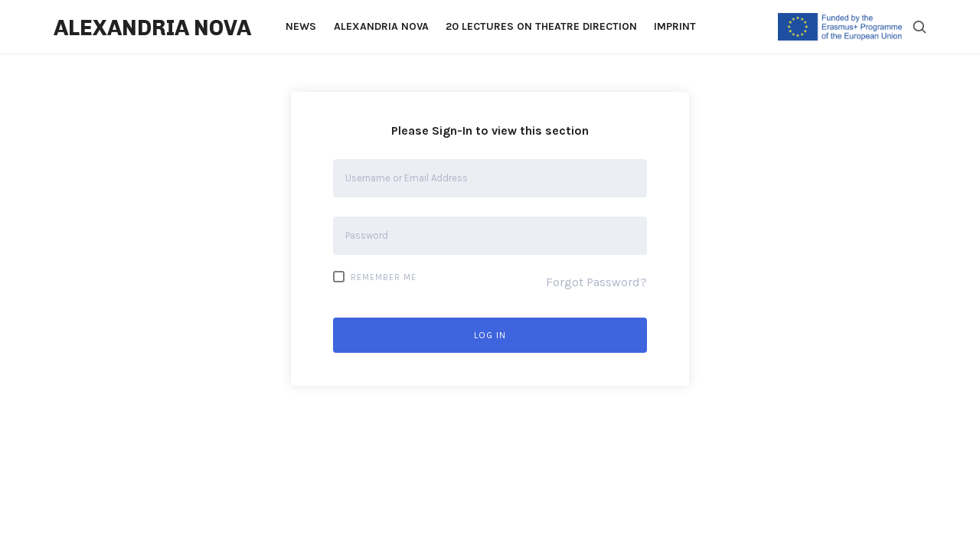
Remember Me (375, 277)
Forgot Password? (596, 282)
